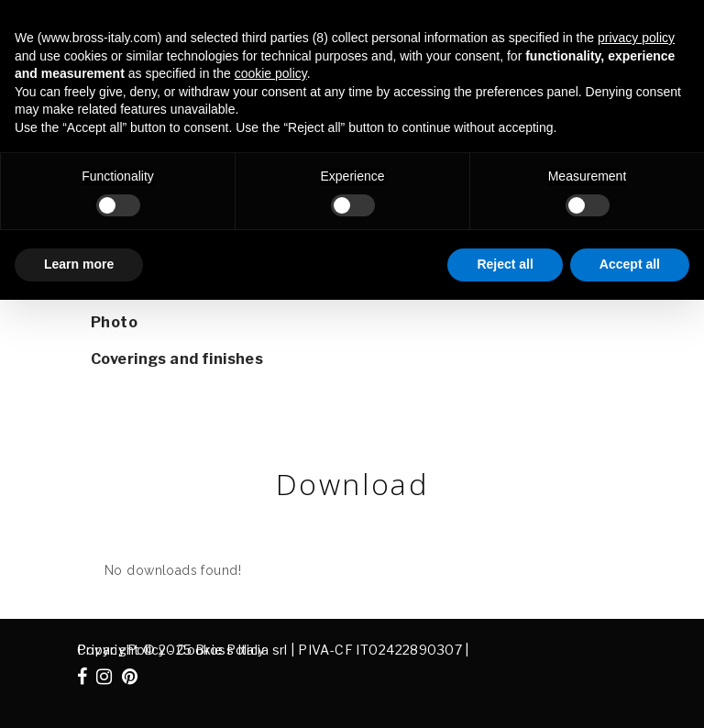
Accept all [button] (630, 264)
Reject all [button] (505, 264)
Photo (114, 322)
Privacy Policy (121, 650)
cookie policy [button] (271, 73)
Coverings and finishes (177, 359)
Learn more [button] (79, 264)
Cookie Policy (220, 650)
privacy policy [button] (636, 38)
